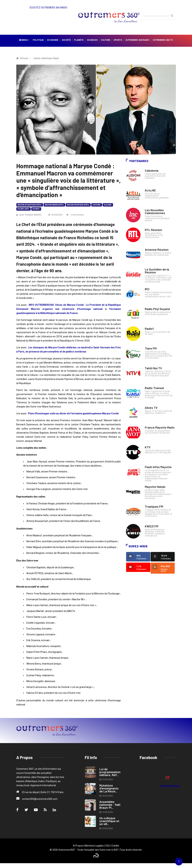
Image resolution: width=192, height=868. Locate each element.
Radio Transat (154, 388)
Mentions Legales (94, 846)
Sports (118, 40)
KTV (148, 447)
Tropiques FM (154, 506)
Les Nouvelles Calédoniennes (155, 211)
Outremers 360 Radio (137, 40)
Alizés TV (151, 408)
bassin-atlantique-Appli (30, 205)
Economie (53, 40)
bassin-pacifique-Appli (78, 205)
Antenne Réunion (157, 250)
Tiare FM (151, 348)
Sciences (92, 40)
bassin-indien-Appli (54, 205)
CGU (107, 846)
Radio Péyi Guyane (157, 309)
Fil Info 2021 (23, 209)
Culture (106, 40)
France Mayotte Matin (160, 427)
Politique (38, 40)
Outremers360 (170, 786)
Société (66, 40)
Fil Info (36, 209)
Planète (79, 40)
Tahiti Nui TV (153, 368)
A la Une (108, 205)
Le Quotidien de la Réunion (157, 271)
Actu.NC (150, 190)
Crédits (115, 846)
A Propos (78, 846)
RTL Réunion (153, 230)
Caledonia (152, 170)
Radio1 (149, 329)
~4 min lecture (75, 215)
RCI (147, 289)
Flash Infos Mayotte (158, 467)
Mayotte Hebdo (155, 487)
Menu (24, 40)
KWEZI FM (152, 526)
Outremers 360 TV (163, 40)
